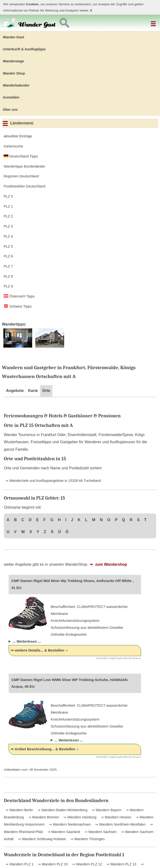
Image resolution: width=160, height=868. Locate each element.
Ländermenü (18, 123)
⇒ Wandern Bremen (43, 817)
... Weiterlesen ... (27, 641)
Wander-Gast (14, 37)
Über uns (10, 110)
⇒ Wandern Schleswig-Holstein (41, 839)
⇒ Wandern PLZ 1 (19, 864)
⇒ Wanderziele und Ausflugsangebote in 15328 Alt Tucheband (53, 481)
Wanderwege (13, 61)
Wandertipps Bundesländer (24, 166)
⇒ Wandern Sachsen (100, 832)
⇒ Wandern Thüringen (87, 839)
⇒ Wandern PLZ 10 (52, 864)
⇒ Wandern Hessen (116, 817)
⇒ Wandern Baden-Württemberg (62, 810)
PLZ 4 (8, 236)
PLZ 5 (8, 246)
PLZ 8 (8, 276)
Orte (46, 391)
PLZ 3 (8, 226)
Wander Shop (14, 73)
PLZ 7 (8, 266)
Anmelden (11, 97)
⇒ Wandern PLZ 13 (121, 864)
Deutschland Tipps (21, 156)
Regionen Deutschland (21, 176)
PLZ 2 (8, 216)
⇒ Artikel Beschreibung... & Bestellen (43, 749)
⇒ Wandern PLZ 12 (86, 864)
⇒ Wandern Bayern (106, 810)
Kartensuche (13, 146)
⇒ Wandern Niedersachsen (69, 824)
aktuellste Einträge (18, 136)
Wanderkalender (16, 85)
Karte (33, 391)
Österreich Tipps (19, 296)
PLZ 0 (8, 196)
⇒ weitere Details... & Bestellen (37, 650)
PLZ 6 (8, 256)
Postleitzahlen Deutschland (25, 186)
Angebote (15, 391)
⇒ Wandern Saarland (63, 832)
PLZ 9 (8, 286)
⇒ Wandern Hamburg (79, 817)
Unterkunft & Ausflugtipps (24, 49)
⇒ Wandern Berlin (19, 810)
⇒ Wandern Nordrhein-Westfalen (120, 824)
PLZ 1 (8, 206)
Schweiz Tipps (18, 306)
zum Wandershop (111, 564)
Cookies (32, 4)
